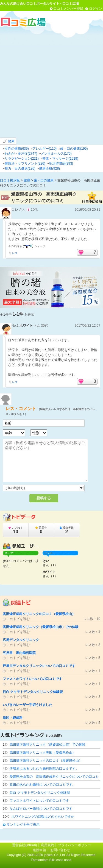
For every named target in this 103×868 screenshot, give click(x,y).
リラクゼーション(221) (22, 159)
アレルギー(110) (44, 149)
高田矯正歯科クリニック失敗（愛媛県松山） (43, 753)
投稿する (44, 498)
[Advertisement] (51, 82)
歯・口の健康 (44, 180)
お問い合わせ (60, 850)
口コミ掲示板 (10, 180)
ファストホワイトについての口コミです (39, 801)
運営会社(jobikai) (25, 845)
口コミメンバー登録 (68, 9)
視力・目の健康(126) (20, 168)
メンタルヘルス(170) (56, 154)
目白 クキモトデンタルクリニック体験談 (40, 793)
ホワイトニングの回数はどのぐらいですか (43, 817)
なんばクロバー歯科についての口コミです (41, 809)
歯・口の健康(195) (74, 149)
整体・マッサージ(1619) (60, 159)
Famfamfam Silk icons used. (51, 860)
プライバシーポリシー (74, 845)
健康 (9, 141)
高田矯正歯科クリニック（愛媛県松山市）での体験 (48, 745)
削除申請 (40, 850)
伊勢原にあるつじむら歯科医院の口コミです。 (44, 769)
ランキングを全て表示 (23, 825)
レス (15, 253)
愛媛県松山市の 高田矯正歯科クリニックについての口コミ (54, 777)
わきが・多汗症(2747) (21, 154)
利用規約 (48, 845)
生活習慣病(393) (61, 163)
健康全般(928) (49, 168)
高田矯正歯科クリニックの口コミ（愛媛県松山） (46, 761)
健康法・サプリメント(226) (25, 163)
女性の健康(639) (17, 149)
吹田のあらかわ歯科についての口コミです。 (43, 785)
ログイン (96, 9)
